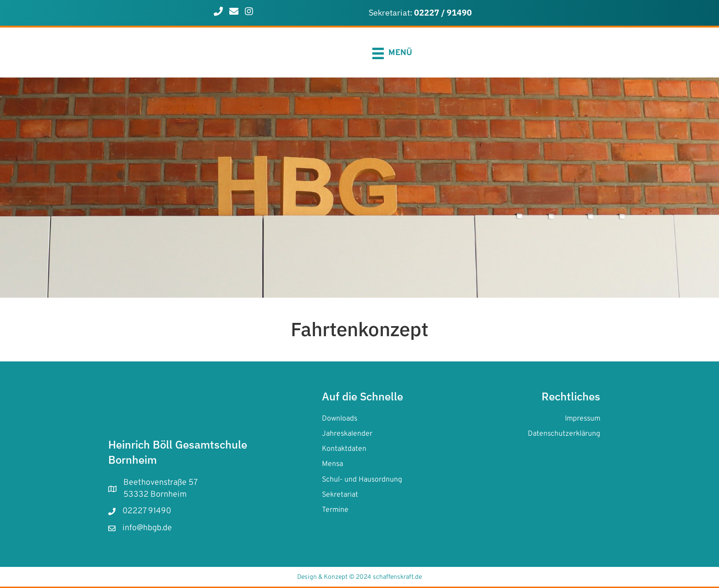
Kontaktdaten (344, 449)
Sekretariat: (420, 13)
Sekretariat (340, 495)
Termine (335, 510)
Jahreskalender (347, 434)
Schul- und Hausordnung (362, 480)
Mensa (332, 464)
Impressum (583, 419)
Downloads (340, 419)
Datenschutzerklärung (564, 434)
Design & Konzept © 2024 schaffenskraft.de (359, 577)
